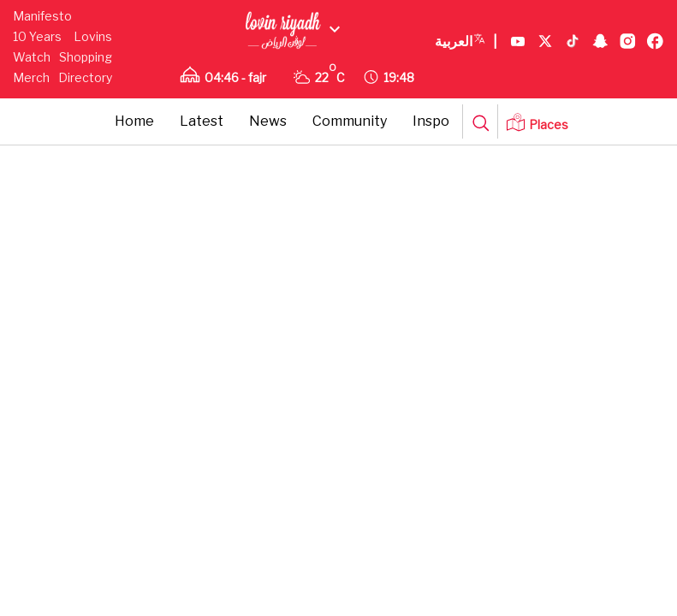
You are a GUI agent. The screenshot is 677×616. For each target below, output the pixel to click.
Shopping (86, 57)
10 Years (37, 36)
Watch (32, 57)
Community (350, 121)
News (268, 121)
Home (134, 121)
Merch (31, 77)
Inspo (431, 121)
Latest (202, 121)
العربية (466, 42)
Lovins (93, 36)
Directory (85, 77)
